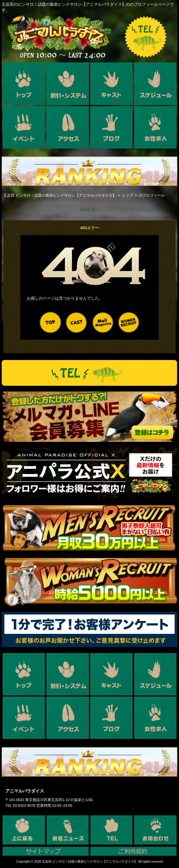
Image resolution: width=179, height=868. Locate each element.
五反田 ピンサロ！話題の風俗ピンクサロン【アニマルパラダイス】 (60, 195)
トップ (127, 195)
